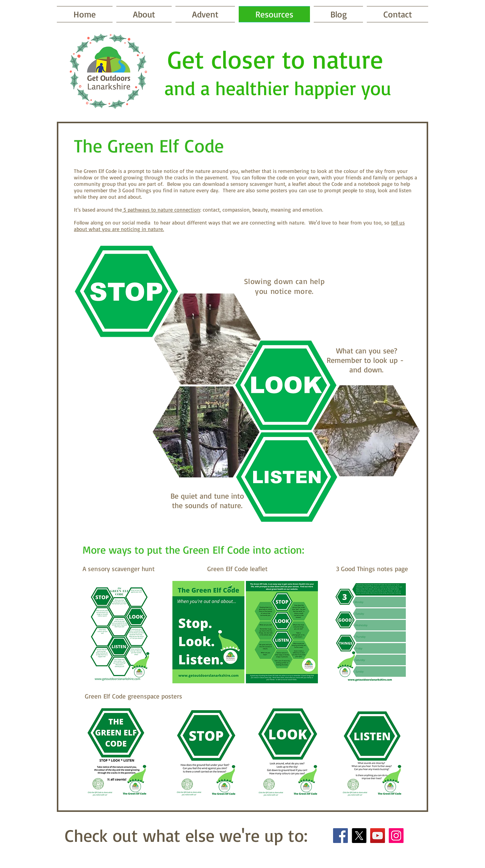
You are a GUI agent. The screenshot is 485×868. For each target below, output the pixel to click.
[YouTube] (378, 836)
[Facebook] (340, 836)
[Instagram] (396, 836)
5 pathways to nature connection (161, 210)
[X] (359, 836)
